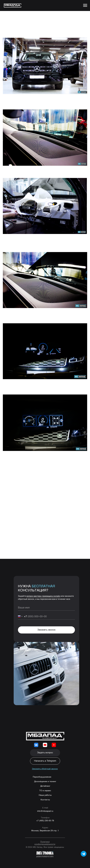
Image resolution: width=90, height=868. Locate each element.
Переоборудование (42, 778)
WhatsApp (20, 468)
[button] (45, 754)
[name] (46, 609)
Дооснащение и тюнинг (45, 783)
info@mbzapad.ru (45, 812)
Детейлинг (45, 787)
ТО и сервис (45, 792)
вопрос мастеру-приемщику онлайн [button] (43, 597)
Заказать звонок (46, 631)
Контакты (45, 801)
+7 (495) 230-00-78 (45, 822)
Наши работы (45, 797)
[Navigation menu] (85, 5)
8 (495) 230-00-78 (33, 465)
